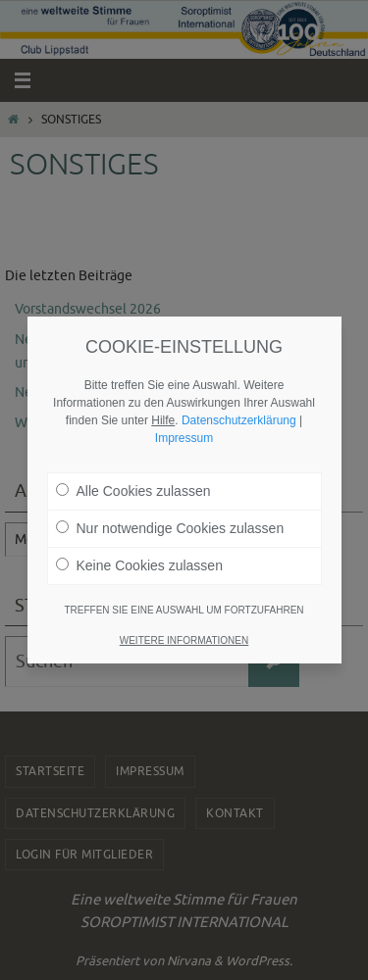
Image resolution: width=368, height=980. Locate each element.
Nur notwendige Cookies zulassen (170, 522)
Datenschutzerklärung (239, 415)
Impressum (184, 432)
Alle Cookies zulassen (133, 485)
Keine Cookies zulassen (139, 560)
